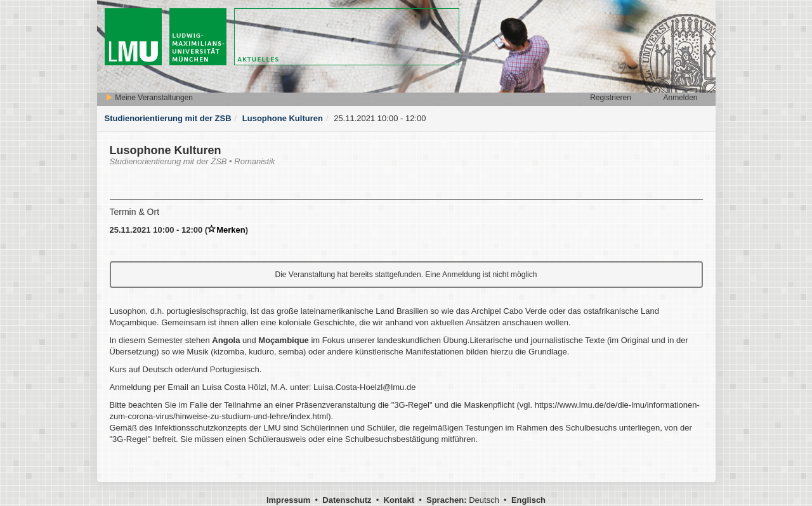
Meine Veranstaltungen (149, 98)
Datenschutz (347, 500)
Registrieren (611, 98)
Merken (226, 230)
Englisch (528, 500)
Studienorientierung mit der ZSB (168, 118)
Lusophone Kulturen (283, 118)
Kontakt (399, 500)
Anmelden (680, 98)
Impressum (288, 500)
